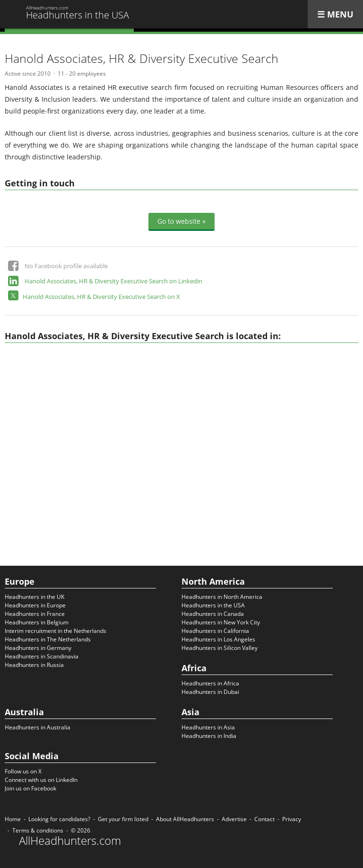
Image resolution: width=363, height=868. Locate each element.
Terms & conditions (38, 830)
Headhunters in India (209, 736)
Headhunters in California (215, 631)
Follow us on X (23, 771)
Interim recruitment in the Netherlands (56, 631)
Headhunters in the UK (35, 597)
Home (13, 819)
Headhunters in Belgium (37, 622)
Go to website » (181, 221)
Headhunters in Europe (35, 605)
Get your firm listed (123, 819)
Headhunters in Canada (213, 614)
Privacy (292, 819)
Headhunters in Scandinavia (42, 656)
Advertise (234, 819)
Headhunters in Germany (38, 648)
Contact (264, 819)
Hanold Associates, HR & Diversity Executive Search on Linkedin (113, 281)
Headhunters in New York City (221, 622)
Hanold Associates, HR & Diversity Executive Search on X (101, 297)
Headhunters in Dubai (210, 692)
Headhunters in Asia (208, 727)
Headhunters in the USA (213, 605)
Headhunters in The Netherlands (48, 639)
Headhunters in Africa (210, 683)
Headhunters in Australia (38, 727)
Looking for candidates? (59, 819)
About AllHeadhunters (185, 819)
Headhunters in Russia (34, 665)
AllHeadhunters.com (70, 841)
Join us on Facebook (30, 788)
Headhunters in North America (222, 597)
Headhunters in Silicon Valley (220, 648)
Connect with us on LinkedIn (41, 780)
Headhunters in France (35, 614)
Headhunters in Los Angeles (218, 639)
